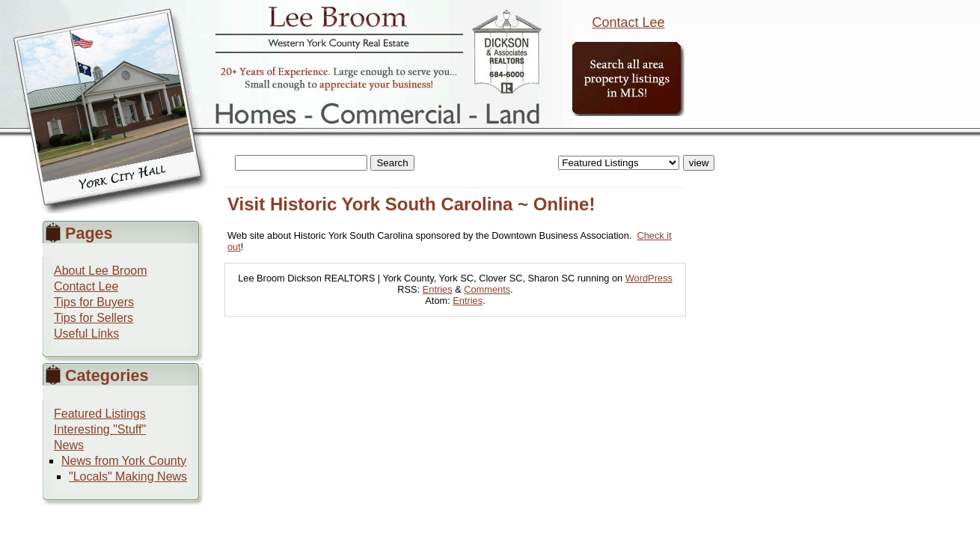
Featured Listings (100, 414)
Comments (487, 289)
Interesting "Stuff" (100, 429)
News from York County (124, 461)
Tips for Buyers (94, 302)
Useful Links (86, 334)
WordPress (649, 278)
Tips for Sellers (94, 318)
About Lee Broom (101, 271)
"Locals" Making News (128, 476)
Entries (438, 289)
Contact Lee (628, 22)
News (69, 445)
